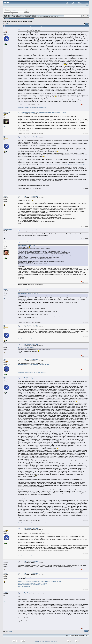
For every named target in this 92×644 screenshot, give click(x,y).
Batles (5, 196)
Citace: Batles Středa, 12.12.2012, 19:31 (26, 246)
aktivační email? (15, 10)
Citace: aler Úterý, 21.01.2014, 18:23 (25, 577)
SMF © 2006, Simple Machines (51, 641)
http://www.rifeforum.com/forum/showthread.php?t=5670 (32, 585)
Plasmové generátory (28, 21)
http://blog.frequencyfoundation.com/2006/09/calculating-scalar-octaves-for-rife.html (39, 582)
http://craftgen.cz (21, 107)
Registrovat (30, 18)
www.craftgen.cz (47, 16)
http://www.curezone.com (24, 586)
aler (5, 561)
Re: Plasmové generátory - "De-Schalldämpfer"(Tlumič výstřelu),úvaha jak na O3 (43, 113)
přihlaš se (15, 9)
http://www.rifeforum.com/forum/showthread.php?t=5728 (32, 583)
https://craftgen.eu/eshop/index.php (29, 15)
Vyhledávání (18, 18)
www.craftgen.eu (54, 16)
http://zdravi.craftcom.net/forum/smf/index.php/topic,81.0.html (34, 365)
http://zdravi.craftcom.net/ (30, 107)
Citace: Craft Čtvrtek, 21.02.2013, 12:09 (26, 348)
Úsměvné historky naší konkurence (34, 137)
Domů (7, 18)
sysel (5, 242)
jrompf (5, 573)
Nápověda (12, 18)
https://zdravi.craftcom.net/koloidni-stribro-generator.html (30, 16)
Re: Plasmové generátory (32, 196)
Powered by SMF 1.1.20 (39, 641)
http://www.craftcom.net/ (41, 107)
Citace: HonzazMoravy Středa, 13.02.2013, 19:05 (28, 294)
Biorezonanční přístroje (16, 21)
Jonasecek (7, 593)
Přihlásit (24, 18)
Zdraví (4, 21)
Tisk (87, 24)
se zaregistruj (23, 9)
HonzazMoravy (8, 230)
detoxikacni (7, 112)
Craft (5, 29)
